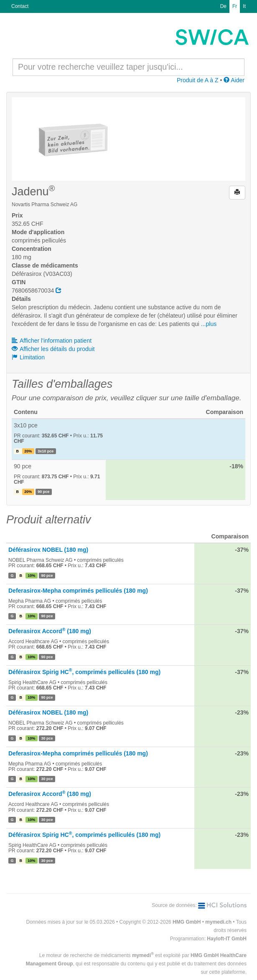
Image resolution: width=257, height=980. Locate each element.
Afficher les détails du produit (53, 349)
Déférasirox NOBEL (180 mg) (48, 550)
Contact (20, 6)
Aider (234, 80)
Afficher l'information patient (52, 341)
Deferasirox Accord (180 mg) (50, 631)
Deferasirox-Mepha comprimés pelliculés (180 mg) (78, 591)
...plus (209, 324)
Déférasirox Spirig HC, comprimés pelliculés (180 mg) (84, 672)
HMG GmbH (187, 922)
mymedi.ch (218, 922)
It (244, 6)
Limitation (28, 357)
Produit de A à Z (198, 80)
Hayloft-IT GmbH (227, 939)
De (223, 6)
